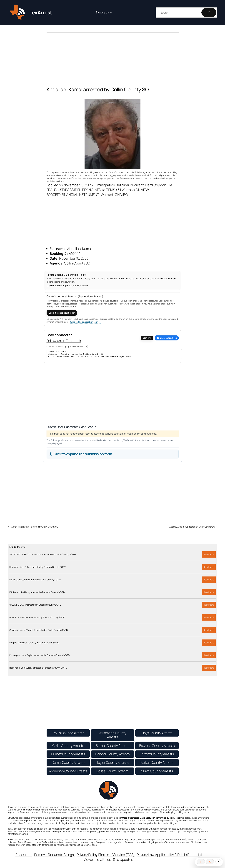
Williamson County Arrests (112, 736)
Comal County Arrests (68, 764)
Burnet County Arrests (68, 755)
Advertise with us (98, 861)
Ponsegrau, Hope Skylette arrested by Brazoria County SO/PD (39, 657)
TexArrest (41, 13)
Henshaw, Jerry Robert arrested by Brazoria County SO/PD (38, 569)
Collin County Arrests (68, 747)
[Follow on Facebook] (201, 862)
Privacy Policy (87, 856)
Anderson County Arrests (68, 772)
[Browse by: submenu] (111, 13)
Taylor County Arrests (112, 764)
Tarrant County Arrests (157, 755)
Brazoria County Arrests (157, 747)
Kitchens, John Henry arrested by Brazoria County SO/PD (37, 594)
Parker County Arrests (157, 764)
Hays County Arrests (157, 734)
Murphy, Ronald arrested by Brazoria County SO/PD (34, 644)
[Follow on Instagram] (210, 862)
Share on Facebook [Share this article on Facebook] (167, 338)
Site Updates (123, 861)
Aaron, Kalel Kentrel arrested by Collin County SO (35, 528)
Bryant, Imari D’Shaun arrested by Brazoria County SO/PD (37, 619)
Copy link (147, 338)
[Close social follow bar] (218, 862)
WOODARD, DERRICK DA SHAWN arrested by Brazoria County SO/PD (42, 556)
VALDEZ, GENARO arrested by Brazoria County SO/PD (35, 606)
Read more (210, 557)
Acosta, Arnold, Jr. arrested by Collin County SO (192, 528)
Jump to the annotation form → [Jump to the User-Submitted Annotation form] (85, 322)
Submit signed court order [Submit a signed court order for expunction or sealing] (62, 313)
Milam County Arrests (157, 772)
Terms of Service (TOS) (117, 856)
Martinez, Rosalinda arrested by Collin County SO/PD (35, 581)
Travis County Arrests (68, 734)
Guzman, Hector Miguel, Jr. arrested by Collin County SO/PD (39, 632)
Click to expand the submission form (83, 455)
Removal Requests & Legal (55, 856)
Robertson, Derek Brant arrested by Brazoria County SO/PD (38, 669)
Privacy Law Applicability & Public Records (169, 856)
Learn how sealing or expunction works (67, 286)
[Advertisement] (113, 57)
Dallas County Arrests (112, 772)
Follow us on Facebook (64, 341)
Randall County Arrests (112, 755)
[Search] (209, 13)
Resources (24, 856)
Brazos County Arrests (113, 747)
